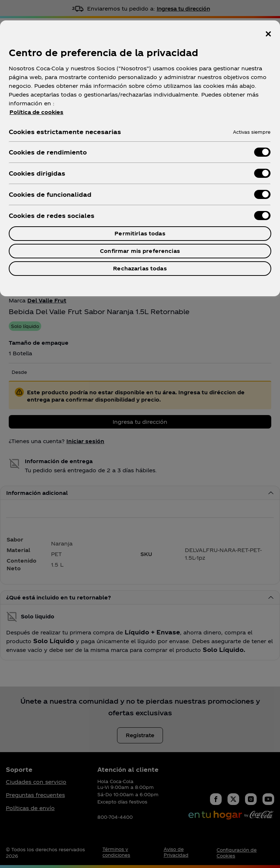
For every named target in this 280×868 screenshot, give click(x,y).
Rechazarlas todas (140, 268)
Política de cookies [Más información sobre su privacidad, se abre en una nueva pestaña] (36, 112)
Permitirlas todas (140, 233)
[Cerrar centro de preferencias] (268, 34)
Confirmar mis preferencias (140, 251)
